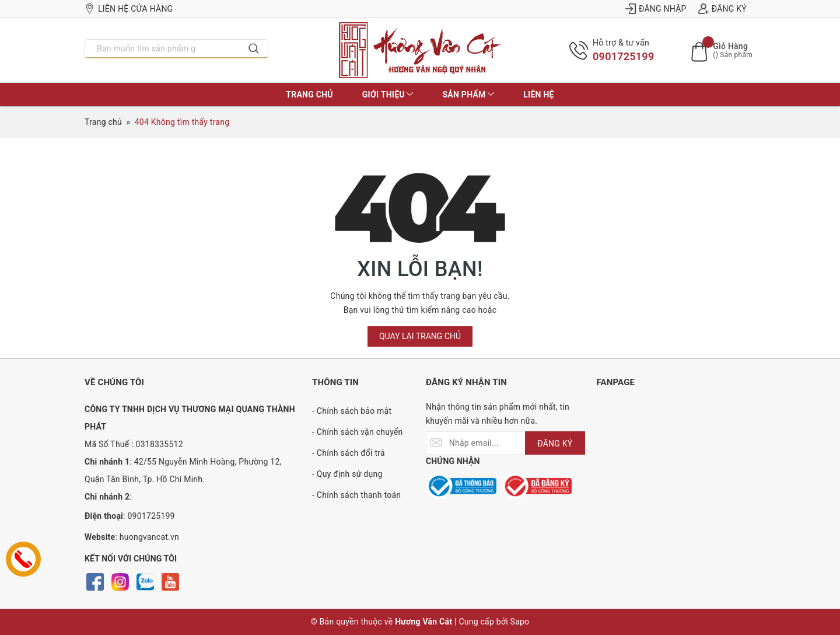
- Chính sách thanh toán (356, 495)
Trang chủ (309, 95)
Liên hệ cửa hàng (129, 9)
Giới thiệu (388, 95)
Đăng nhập (656, 9)
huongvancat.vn (149, 537)
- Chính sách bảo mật (352, 411)
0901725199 (623, 56)
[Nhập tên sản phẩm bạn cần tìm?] (163, 48)
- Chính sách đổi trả (349, 453)
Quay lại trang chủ (420, 336)
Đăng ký (722, 9)
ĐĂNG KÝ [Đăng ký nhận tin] (555, 444)
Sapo (520, 622)
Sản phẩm (468, 95)
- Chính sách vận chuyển (358, 432)
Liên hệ (538, 95)
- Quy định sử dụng (347, 474)
